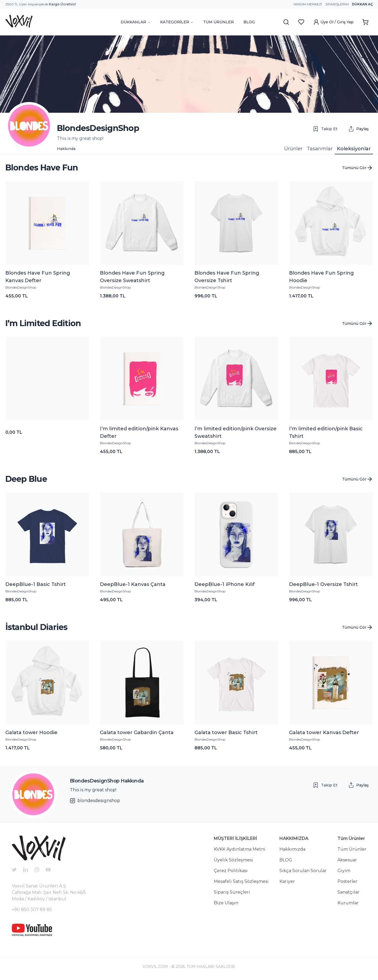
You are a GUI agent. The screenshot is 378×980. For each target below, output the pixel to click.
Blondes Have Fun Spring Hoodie (321, 277)
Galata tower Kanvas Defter (324, 733)
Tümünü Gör (357, 168)
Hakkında (66, 149)
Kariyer (287, 881)
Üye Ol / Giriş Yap (333, 22)
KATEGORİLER (177, 22)
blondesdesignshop (95, 801)
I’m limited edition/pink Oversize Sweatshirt (235, 432)
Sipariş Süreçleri (232, 892)
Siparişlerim (337, 4)
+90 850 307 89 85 (32, 910)
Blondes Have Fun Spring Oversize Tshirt (227, 277)
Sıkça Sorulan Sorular (303, 871)
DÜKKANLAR (136, 22)
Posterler (348, 881)
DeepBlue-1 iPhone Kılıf (225, 584)
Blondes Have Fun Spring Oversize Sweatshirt (132, 277)
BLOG (249, 22)
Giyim (344, 871)
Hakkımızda (292, 849)
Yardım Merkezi (308, 4)
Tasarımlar (320, 149)
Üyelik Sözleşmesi (233, 860)
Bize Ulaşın (226, 903)
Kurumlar (348, 903)
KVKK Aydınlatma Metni (240, 849)
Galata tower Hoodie (31, 733)
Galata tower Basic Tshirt (226, 733)
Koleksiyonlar (354, 149)
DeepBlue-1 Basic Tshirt (36, 584)
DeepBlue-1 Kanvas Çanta (133, 584)
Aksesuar (347, 860)
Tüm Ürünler (352, 849)
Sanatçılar (348, 892)
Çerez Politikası (231, 871)
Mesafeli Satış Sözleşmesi (241, 881)
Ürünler (293, 149)
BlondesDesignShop (21, 287)
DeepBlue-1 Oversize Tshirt (323, 584)
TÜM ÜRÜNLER (218, 22)
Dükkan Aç (362, 4)
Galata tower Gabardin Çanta (137, 733)
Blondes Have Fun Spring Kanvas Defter (38, 277)
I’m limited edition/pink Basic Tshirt (326, 432)
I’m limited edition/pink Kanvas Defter (139, 432)
